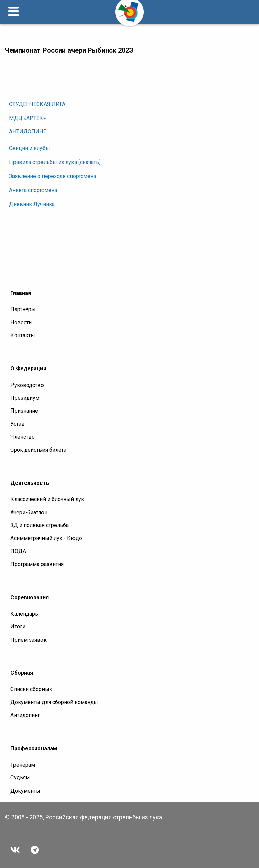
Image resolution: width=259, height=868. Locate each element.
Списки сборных (31, 689)
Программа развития (37, 564)
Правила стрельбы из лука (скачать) (55, 162)
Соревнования (30, 598)
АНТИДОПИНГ (28, 132)
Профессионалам (34, 749)
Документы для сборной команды (54, 702)
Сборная (22, 673)
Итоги (18, 627)
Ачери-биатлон (29, 512)
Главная (21, 293)
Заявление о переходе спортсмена (53, 176)
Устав (18, 424)
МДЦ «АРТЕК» (27, 118)
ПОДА (18, 551)
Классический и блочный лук (47, 499)
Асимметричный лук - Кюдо (46, 538)
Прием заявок (28, 640)
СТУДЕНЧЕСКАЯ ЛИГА (37, 104)
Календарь (24, 614)
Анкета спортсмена (33, 190)
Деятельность (30, 483)
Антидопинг (25, 715)
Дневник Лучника (32, 204)
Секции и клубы (30, 148)
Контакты (23, 335)
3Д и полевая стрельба (40, 525)
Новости (21, 323)
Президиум (25, 398)
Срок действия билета (38, 450)
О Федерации (28, 368)
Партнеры (23, 309)
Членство (23, 437)
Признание (24, 411)
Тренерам (23, 765)
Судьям (20, 778)
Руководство (27, 385)
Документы (25, 791)
